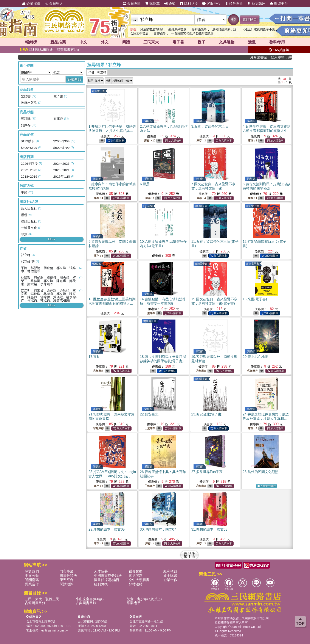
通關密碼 (32, 580)
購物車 (152, 4)
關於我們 (32, 571)
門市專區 (67, 571)
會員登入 (54, 4)
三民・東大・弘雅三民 (42, 599)
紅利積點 (170, 571)
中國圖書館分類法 (108, 576)
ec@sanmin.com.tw (54, 630)
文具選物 (227, 42)
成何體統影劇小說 (224, 29)
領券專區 (234, 4)
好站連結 (136, 584)
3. (210, 126)
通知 (170, 4)
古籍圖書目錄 (35, 603)
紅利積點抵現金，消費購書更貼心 (50, 50)
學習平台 (279, 4)
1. (112, 131)
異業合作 (32, 584)
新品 (58, 42)
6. (145, 184)
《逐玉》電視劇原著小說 (258, 29)
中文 (83, 42)
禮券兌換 (136, 571)
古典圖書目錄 (86, 603)
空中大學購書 (139, 580)
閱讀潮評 (67, 584)
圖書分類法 (68, 576)
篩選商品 (74, 79)
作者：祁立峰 (97, 72)
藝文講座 (256, 4)
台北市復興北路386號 (41, 621)
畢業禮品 (133, 603)
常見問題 (136, 576)
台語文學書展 (139, 33)
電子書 (178, 42)
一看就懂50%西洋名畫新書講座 (192, 33)
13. (112, 303)
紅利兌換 (189, 4)
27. (207, 472)
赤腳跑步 (160, 33)
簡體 (126, 42)
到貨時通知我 (267, 486)
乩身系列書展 (177, 29)
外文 (105, 42)
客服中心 (211, 4)
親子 (201, 42)
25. (112, 476)
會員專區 (132, 4)
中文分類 (32, 576)
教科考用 (277, 42)
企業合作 (170, 580)
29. (107, 529)
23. (207, 414)
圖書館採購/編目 (107, 580)
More (52, 239)
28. (260, 472)
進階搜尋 (250, 20)
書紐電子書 (98, 91)
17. (94, 357)
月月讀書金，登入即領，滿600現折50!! (278, 57)
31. (209, 529)
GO (233, 19)
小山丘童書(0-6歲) (90, 599)
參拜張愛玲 (199, 29)
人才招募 (101, 571)
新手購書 (170, 576)
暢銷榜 (31, 42)
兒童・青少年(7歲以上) (144, 599)
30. (158, 529)
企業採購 (31, 4)
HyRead (148, 206)
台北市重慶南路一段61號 (146, 621)
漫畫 (252, 42)
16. (255, 299)
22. (149, 414)
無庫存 (150, 313)
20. (255, 357)
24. (266, 419)
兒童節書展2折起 (152, 29)
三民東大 (151, 42)
